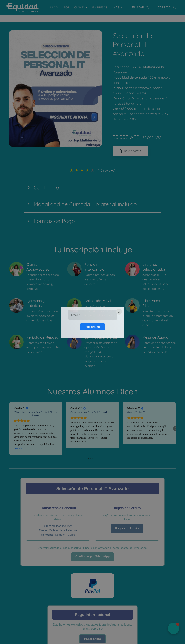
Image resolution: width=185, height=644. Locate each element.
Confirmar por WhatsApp (92, 556)
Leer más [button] (19, 448)
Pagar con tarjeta (127, 528)
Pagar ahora (92, 639)
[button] (140, 7)
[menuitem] (53, 7)
